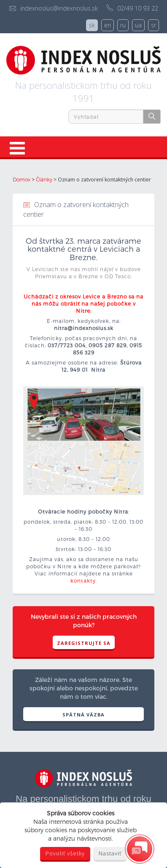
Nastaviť (110, 853)
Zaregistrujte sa (84, 643)
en (108, 25)
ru (123, 25)
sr (154, 25)
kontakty (83, 580)
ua (138, 25)
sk (92, 25)
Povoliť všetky (65, 853)
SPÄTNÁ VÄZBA (83, 715)
